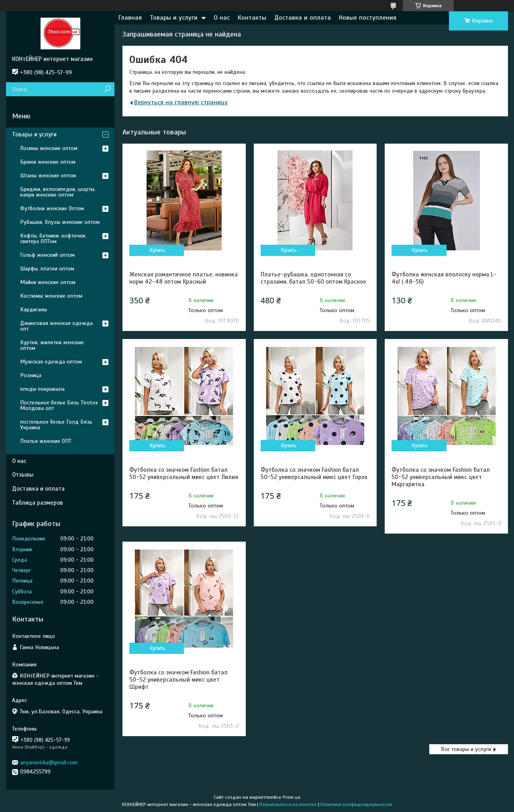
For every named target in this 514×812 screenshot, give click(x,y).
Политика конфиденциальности (356, 804)
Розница (31, 375)
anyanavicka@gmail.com (49, 762)
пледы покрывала (42, 389)
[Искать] (107, 89)
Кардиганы (34, 310)
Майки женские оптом (48, 282)
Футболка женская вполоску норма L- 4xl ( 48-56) (444, 278)
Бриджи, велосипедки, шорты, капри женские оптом (58, 192)
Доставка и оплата (303, 18)
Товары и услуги (174, 18)
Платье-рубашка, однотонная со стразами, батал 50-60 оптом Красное (313, 278)
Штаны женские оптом (48, 176)
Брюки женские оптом (48, 162)
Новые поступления (368, 18)
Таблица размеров (38, 503)
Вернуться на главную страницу (181, 102)
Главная (130, 18)
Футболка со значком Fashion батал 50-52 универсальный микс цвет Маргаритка (441, 477)
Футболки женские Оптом (52, 208)
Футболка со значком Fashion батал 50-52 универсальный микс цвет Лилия (184, 473)
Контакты (252, 18)
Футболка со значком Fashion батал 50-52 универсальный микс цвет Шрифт (178, 680)
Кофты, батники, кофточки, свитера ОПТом (53, 239)
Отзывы (23, 475)
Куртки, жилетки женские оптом (52, 345)
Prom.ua (292, 797)
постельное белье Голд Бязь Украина (56, 425)
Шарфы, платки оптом (47, 269)
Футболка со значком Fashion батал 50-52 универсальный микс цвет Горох (314, 473)
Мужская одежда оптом (51, 362)
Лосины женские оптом (49, 148)
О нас (222, 18)
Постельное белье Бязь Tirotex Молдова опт (59, 405)
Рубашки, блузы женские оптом (60, 222)
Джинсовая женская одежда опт (56, 326)
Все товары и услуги (466, 749)
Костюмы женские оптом (51, 296)
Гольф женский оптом (47, 255)
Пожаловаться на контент (288, 804)
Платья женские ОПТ (46, 441)
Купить (158, 250)
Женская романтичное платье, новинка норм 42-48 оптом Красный (184, 278)
